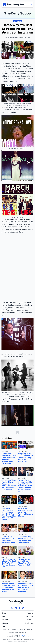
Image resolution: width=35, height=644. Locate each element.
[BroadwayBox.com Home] (14, 4)
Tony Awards (17, 21)
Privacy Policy (7, 630)
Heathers (8, 227)
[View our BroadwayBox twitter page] (12, 608)
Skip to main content (18, 0)
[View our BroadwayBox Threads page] (23, 608)
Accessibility (23, 630)
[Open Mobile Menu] (27, 4)
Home (4, 613)
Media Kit (30, 630)
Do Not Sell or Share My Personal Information (18, 637)
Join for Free (29, 623)
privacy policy (28, 640)
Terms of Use (15, 630)
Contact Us (30, 620)
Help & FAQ (30, 616)
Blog (3, 626)
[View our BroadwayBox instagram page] (16, 608)
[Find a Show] (31, 4)
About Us (30, 613)
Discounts (5, 620)
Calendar (5, 623)
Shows (4, 616)
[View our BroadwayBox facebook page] (19, 608)
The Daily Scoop (17, 13)
